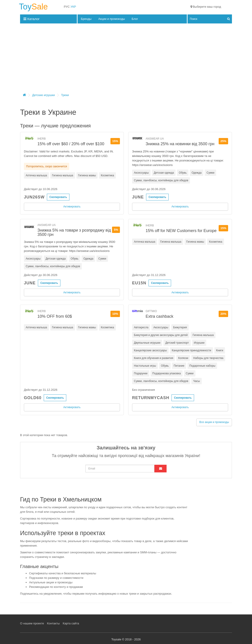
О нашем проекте (32, 623)
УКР (73, 7)
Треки (65, 95)
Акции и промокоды (112, 19)
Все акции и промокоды (214, 422)
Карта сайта (71, 623)
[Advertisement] (126, 60)
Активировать (72, 207)
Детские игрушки (44, 95)
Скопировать (58, 197)
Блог (135, 19)
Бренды (86, 19)
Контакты (53, 623)
